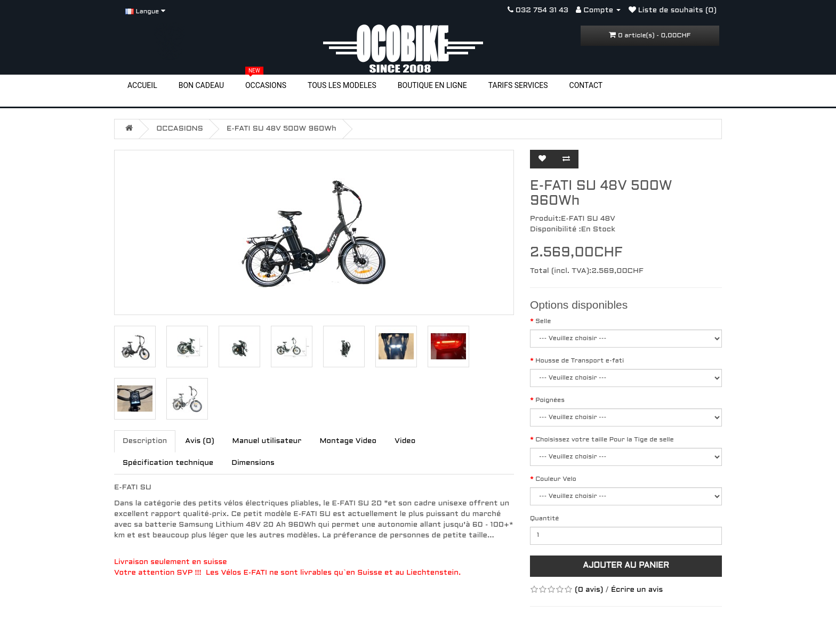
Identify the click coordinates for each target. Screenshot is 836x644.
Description (145, 441)
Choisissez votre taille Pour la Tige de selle (605, 440)
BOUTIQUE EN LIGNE (432, 85)
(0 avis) (589, 590)
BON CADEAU (201, 85)
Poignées (550, 400)
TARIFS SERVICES (518, 85)
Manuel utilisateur (267, 441)
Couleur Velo (556, 479)
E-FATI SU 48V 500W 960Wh (282, 129)
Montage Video (348, 441)
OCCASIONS (266, 85)
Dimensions (253, 463)
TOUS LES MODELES (342, 85)
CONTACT (586, 85)
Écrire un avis (637, 590)
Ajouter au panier (626, 566)
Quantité (544, 519)
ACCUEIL (142, 85)
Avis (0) (199, 441)
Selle (543, 321)
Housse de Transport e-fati (580, 361)
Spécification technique (168, 463)
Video (405, 441)
